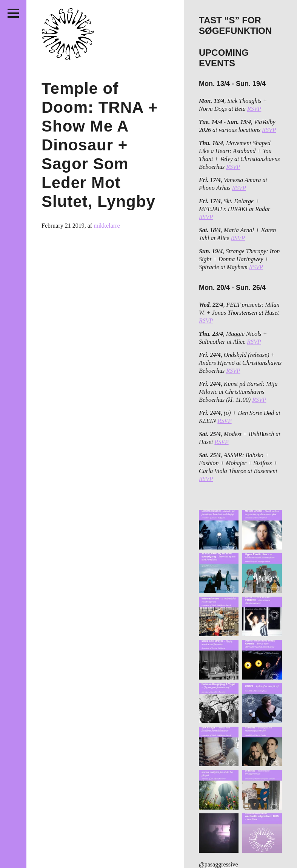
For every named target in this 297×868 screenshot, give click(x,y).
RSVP (254, 109)
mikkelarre (107, 226)
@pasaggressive (219, 864)
